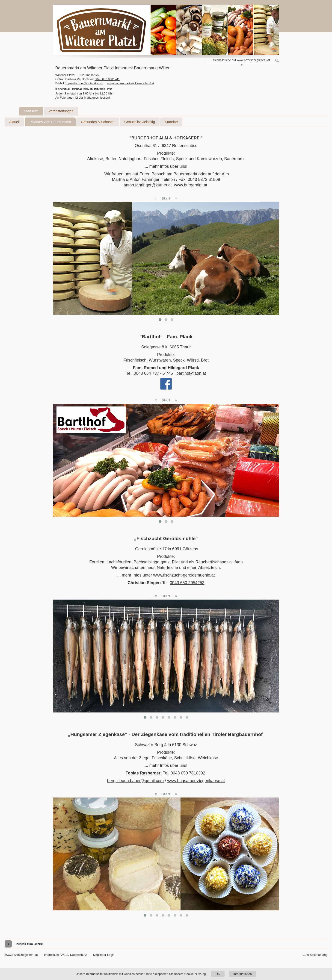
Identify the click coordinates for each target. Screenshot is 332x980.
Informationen (243, 974)
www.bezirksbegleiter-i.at (21, 955)
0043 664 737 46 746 (153, 373)
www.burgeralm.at (191, 185)
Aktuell (14, 122)
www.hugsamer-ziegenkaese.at (196, 781)
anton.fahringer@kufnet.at (148, 185)
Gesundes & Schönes (98, 122)
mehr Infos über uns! (168, 765)
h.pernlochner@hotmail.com (84, 83)
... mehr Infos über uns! (166, 166)
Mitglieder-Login (104, 955)
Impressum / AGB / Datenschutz (65, 955)
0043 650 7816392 (188, 773)
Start (166, 198)
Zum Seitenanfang (315, 955)
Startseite (31, 111)
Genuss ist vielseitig (140, 122)
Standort (171, 122)
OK (218, 974)
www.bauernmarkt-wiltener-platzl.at (130, 83)
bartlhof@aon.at (191, 373)
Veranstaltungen (61, 111)
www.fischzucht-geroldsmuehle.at (184, 575)
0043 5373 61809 (204, 180)
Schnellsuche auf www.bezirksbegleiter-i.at (241, 60)
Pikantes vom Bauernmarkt (50, 122)
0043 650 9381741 (107, 79)
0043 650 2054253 (187, 583)
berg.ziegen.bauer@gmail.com (135, 781)
